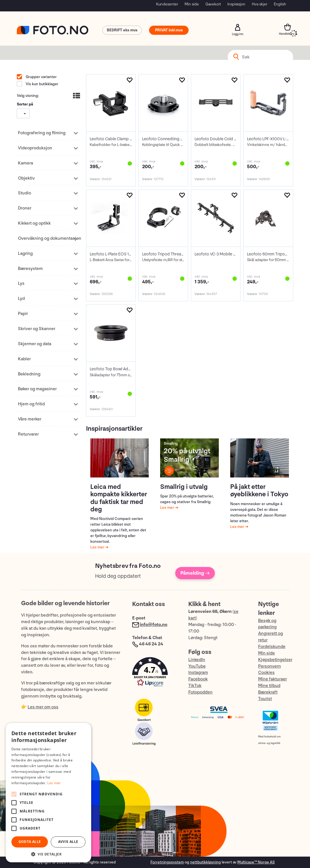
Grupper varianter (41, 77)
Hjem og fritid (31, 404)
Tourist (265, 699)
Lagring (25, 254)
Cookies (266, 673)
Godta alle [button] (30, 842)
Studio (25, 193)
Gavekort (213, 4)
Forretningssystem (167, 862)
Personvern (270, 666)
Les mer (98, 547)
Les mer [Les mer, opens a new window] (54, 783)
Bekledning (29, 374)
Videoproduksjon (35, 148)
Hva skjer (260, 4)
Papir (23, 314)
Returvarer (28, 434)
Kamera (26, 163)
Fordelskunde (272, 647)
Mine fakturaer (273, 679)
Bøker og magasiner (37, 389)
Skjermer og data (35, 344)
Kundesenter (167, 4)
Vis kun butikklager (42, 84)
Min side (192, 4)
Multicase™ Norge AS (256, 862)
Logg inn (238, 27)
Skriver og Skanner (37, 329)
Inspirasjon (236, 4)
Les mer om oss (43, 707)
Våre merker (30, 419)
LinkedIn (197, 660)
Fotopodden (200, 692)
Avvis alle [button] (68, 842)
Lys (21, 283)
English (280, 4)
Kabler (24, 359)
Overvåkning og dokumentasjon (45, 238)
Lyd (21, 299)
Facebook (198, 679)
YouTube (197, 666)
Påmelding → (195, 573)
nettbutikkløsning (205, 862)
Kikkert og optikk (34, 223)
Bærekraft (268, 692)
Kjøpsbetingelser (275, 660)
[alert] (48, 793)
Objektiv (26, 178)
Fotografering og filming (42, 133)
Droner (25, 208)
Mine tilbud (269, 686)
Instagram (198, 673)
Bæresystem (30, 269)
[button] (154, 673)
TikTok (195, 686)
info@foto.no (154, 625)
